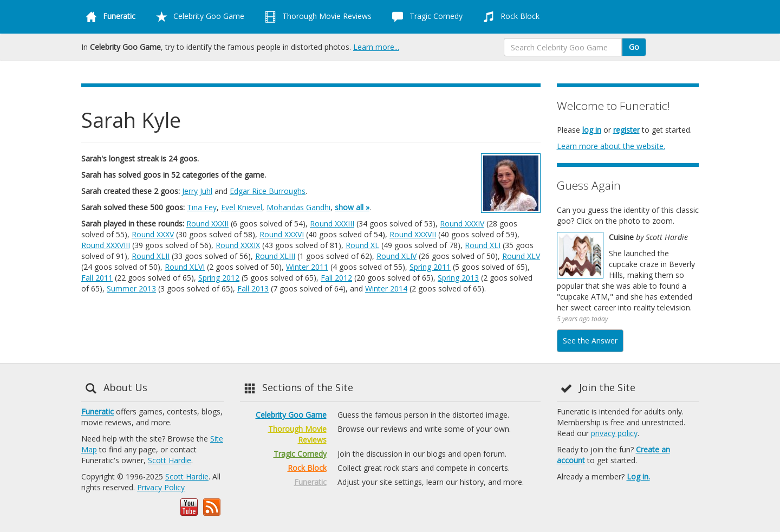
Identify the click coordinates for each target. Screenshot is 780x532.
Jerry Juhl (197, 191)
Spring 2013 (458, 278)
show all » (352, 207)
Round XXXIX (238, 245)
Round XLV (521, 256)
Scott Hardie (170, 460)
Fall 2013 (253, 288)
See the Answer (590, 340)
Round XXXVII (413, 234)
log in (592, 130)
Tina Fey (202, 207)
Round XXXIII (332, 223)
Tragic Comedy (425, 17)
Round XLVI (185, 267)
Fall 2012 (336, 278)
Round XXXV (153, 234)
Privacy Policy (161, 487)
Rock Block (509, 17)
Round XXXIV (462, 223)
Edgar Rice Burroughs (268, 191)
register (626, 130)
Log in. (638, 476)
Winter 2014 (386, 288)
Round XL (362, 245)
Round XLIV (396, 256)
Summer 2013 (131, 288)
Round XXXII (207, 223)
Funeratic (97, 411)
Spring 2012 (219, 278)
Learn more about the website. (611, 146)
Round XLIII (275, 256)
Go (634, 47)
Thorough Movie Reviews (316, 17)
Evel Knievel (242, 207)
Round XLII (151, 256)
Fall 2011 (97, 278)
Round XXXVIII (106, 245)
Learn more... (376, 47)
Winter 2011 (307, 267)
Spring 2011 (430, 267)
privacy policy (614, 433)
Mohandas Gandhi (298, 207)
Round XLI (483, 245)
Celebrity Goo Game (198, 17)
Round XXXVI (282, 234)
